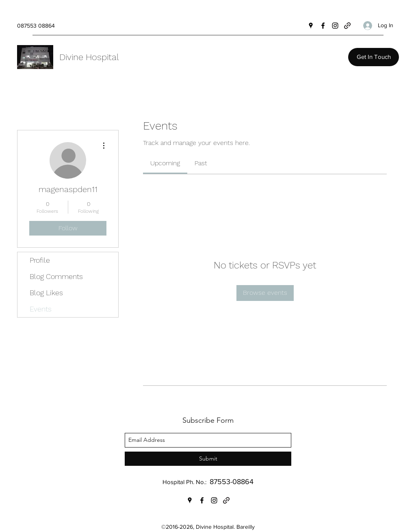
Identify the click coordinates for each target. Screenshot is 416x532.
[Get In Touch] (374, 57)
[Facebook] (323, 26)
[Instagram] (335, 26)
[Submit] (208, 459)
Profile (40, 260)
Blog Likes (46, 293)
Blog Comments (56, 276)
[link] (165, 163)
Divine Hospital (89, 57)
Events (41, 309)
